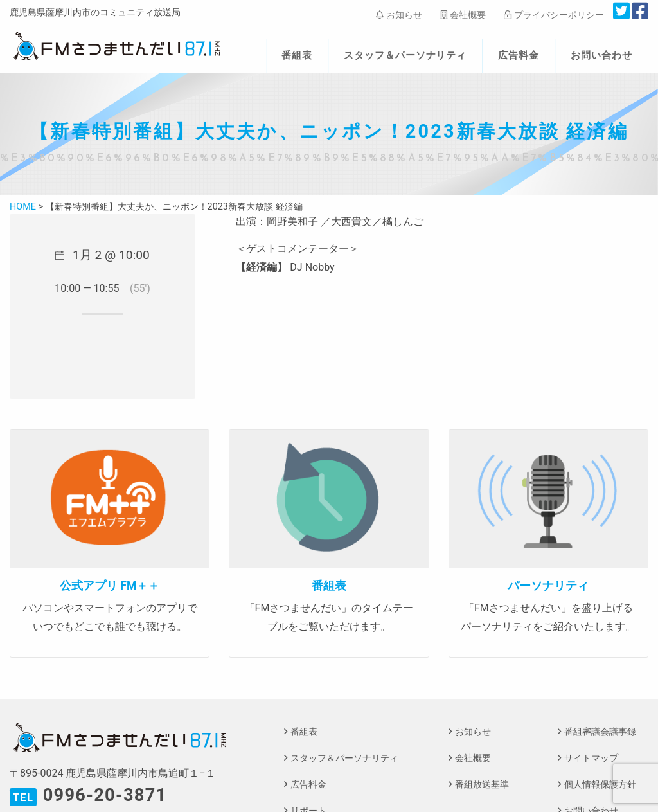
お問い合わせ (601, 55)
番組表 (297, 55)
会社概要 (463, 15)
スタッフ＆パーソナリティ (405, 55)
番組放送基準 (482, 785)
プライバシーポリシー (554, 15)
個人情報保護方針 (600, 785)
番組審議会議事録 (600, 732)
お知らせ (399, 15)
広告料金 (519, 55)
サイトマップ (591, 758)
